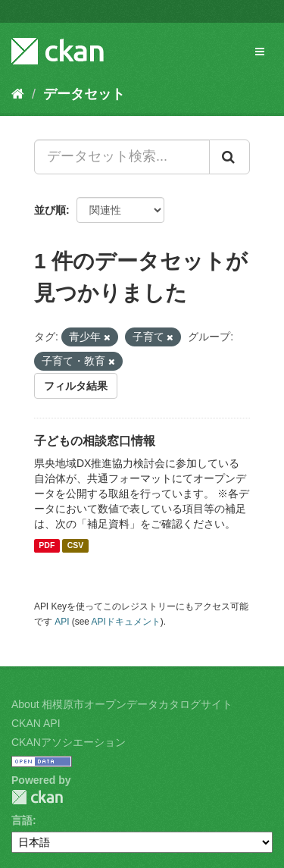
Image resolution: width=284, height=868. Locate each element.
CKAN (37, 797)
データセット (84, 94)
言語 (22, 820)
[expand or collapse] (260, 52)
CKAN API (36, 723)
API (62, 622)
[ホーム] (18, 94)
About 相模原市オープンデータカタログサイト (122, 704)
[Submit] (229, 157)
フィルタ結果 (76, 386)
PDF (47, 546)
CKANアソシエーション (69, 742)
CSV (76, 546)
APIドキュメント (126, 622)
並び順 (50, 210)
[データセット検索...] (122, 157)
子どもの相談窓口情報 (95, 441)
